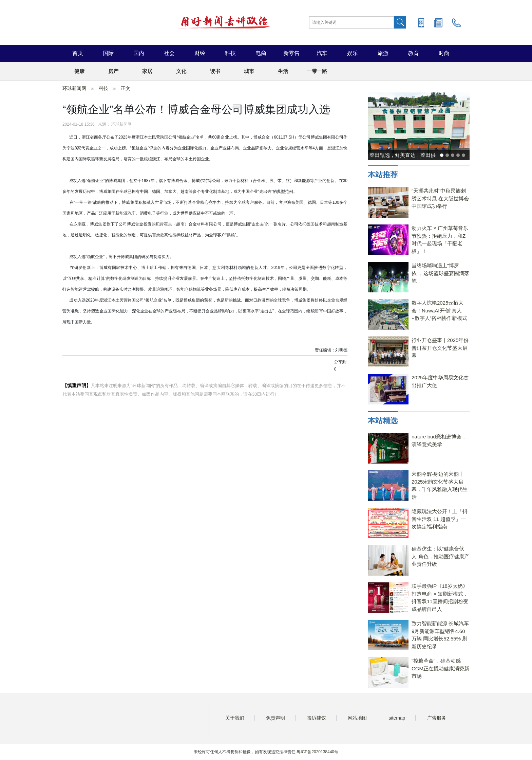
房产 (113, 71)
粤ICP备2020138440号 (317, 752)
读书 (215, 71)
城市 (249, 71)
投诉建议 (317, 718)
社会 (169, 53)
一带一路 (317, 71)
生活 (283, 71)
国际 (108, 53)
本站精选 (383, 421)
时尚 (444, 53)
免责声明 (275, 718)
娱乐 (353, 53)
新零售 (291, 53)
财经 (200, 53)
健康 (79, 71)
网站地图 (357, 718)
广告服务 (437, 718)
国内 (139, 53)
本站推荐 (383, 175)
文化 (181, 71)
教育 (414, 53)
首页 (78, 53)
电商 (261, 53)
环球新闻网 (74, 88)
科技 (230, 53)
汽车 (322, 53)
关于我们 (235, 718)
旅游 (383, 53)
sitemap (397, 718)
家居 (147, 71)
